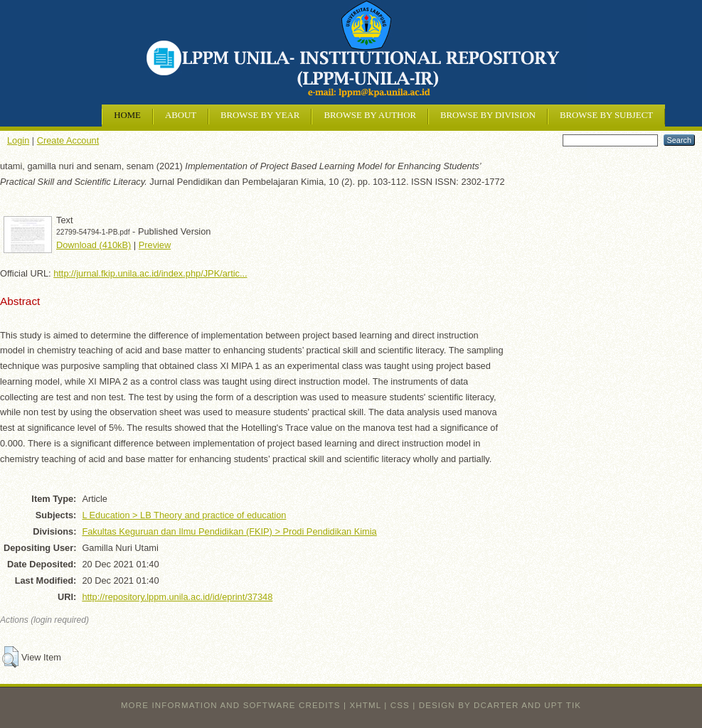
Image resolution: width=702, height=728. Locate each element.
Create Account (68, 140)
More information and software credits (231, 705)
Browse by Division (488, 115)
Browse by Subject (606, 115)
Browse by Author (370, 115)
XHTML (366, 705)
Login (18, 140)
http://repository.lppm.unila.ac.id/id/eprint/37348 (177, 597)
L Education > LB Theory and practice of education (184, 515)
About (181, 115)
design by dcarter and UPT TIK (500, 705)
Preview (155, 245)
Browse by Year (260, 115)
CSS (400, 705)
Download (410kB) (94, 245)
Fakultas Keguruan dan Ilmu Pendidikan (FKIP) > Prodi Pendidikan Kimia (229, 531)
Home (127, 115)
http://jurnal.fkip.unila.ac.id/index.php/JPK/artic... (150, 273)
